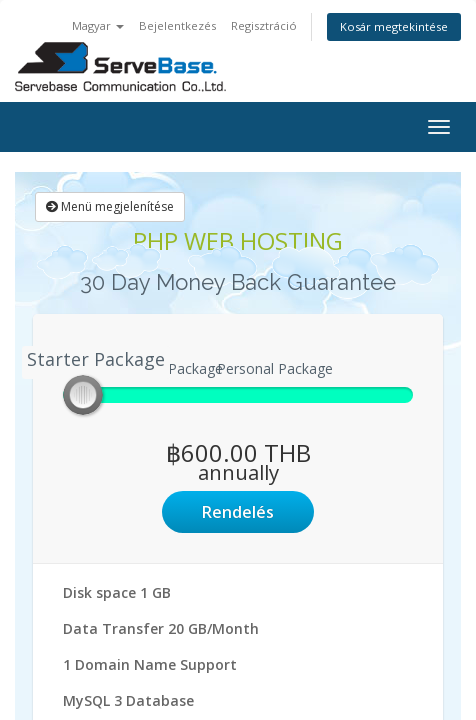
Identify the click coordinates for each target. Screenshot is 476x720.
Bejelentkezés (177, 25)
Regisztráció (264, 25)
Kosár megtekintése (394, 26)
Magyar (98, 25)
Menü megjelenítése (110, 206)
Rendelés (238, 512)
